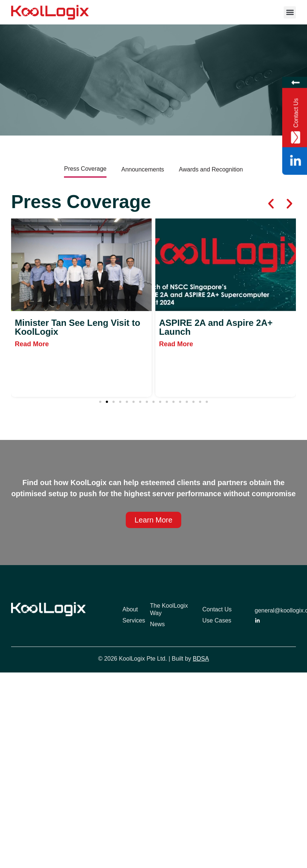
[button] (290, 12)
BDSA (201, 659)
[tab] (85, 170)
